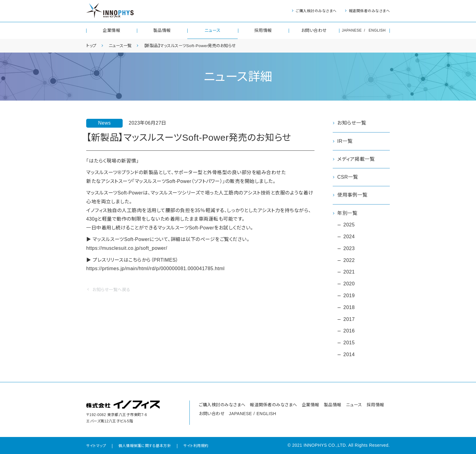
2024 (349, 237)
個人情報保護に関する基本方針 (145, 446)
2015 (349, 343)
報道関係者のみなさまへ (369, 11)
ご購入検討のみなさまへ (316, 11)
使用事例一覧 (352, 195)
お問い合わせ (314, 30)
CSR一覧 (348, 177)
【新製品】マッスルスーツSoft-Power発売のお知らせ (196, 46)
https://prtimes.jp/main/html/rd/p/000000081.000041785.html (155, 269)
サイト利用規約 (196, 446)
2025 (349, 225)
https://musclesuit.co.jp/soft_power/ (127, 249)
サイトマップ (96, 446)
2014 (349, 354)
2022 (349, 260)
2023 (349, 248)
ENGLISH (377, 30)
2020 (349, 284)
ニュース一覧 (122, 46)
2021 (349, 272)
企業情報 (111, 30)
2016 (349, 331)
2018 (349, 307)
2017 (349, 319)
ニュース (213, 30)
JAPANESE (352, 30)
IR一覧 (345, 141)
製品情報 (162, 30)
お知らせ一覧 (352, 123)
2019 (349, 296)
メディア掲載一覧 (356, 159)
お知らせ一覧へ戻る (111, 291)
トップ (92, 46)
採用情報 (263, 30)
